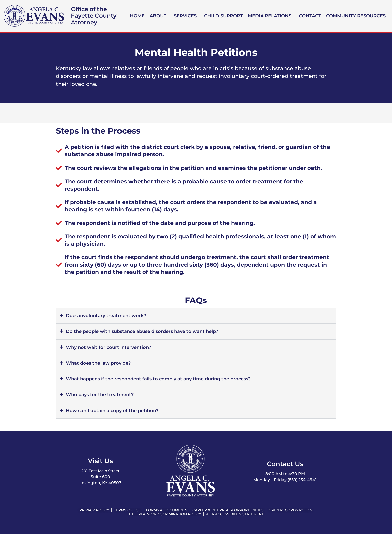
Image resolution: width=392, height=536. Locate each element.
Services (185, 16)
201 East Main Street (100, 473)
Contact (310, 16)
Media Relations (270, 16)
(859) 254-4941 (302, 482)
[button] (159, 16)
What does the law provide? (100, 364)
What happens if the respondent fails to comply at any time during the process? (164, 380)
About (158, 16)
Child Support (224, 16)
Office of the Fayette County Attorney (94, 16)
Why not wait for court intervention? (110, 348)
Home (137, 16)
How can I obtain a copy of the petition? (114, 412)
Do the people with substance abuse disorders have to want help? (147, 332)
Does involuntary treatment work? (108, 316)
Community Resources (356, 16)
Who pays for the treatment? (102, 396)
